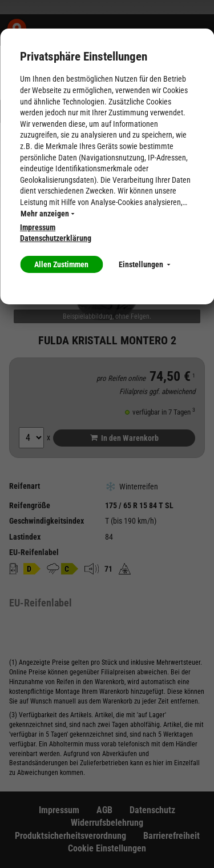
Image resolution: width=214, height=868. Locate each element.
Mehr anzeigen (47, 214)
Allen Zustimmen (61, 264)
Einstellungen (144, 264)
